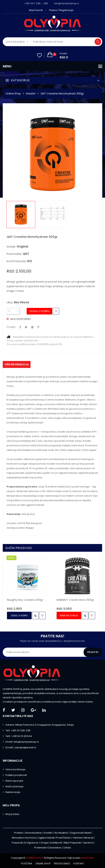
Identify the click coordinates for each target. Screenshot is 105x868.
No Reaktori (61, 833)
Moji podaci (12, 814)
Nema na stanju (69, 615)
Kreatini (31, 94)
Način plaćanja (14, 786)
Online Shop (13, 94)
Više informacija (17, 364)
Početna (27, 864)
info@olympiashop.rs (67, 3)
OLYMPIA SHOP (34, 858)
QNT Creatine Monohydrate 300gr (62, 94)
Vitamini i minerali (83, 838)
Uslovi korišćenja (15, 769)
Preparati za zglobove (25, 843)
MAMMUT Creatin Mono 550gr (75, 600)
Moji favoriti (36, 10)
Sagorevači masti (81, 833)
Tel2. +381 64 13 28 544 (19, 736)
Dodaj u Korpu (39, 311)
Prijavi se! (93, 652)
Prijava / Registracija (61, 10)
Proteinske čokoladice (48, 848)
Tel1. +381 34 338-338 (18, 730)
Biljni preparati (72, 843)
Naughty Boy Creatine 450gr (25, 600)
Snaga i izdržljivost (51, 843)
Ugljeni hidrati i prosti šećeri (55, 838)
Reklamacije (13, 792)
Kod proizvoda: (19, 261)
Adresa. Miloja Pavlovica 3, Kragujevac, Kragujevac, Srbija (40, 725)
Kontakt (79, 864)
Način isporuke (14, 781)
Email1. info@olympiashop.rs (22, 742)
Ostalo (67, 848)
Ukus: (18, 302)
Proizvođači (62, 864)
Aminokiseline (33, 833)
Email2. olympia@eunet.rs (21, 747)
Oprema (88, 843)
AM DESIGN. (88, 858)
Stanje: (17, 247)
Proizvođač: (18, 254)
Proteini (19, 833)
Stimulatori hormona (24, 838)
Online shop (43, 864)
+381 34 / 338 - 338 (36, 3)
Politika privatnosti (16, 775)
